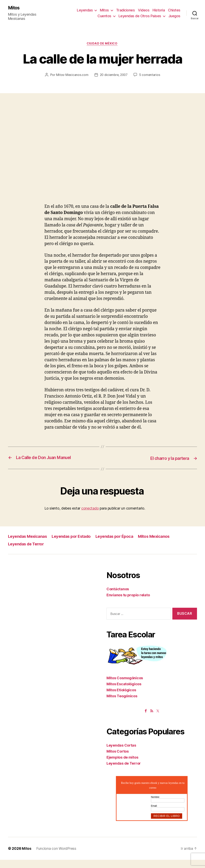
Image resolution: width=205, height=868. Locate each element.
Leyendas (85, 10)
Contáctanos (118, 597)
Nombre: (155, 805)
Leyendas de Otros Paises (140, 16)
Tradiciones (126, 10)
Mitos (14, 8)
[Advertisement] (102, 148)
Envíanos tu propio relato (128, 603)
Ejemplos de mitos (122, 765)
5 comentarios (105, 83)
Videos (144, 10)
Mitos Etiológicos (121, 698)
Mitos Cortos (118, 759)
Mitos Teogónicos (122, 704)
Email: (154, 814)
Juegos (174, 16)
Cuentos (104, 16)
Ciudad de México (103, 44)
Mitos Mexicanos (161, 544)
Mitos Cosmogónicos (125, 686)
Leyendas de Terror (27, 552)
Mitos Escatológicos (124, 692)
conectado (90, 516)
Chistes (174, 10)
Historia (159, 10)
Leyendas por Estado (74, 544)
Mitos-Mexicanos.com (87, 76)
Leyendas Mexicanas (29, 544)
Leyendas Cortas (121, 753)
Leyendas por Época (120, 544)
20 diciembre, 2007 (130, 76)
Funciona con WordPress (56, 857)
